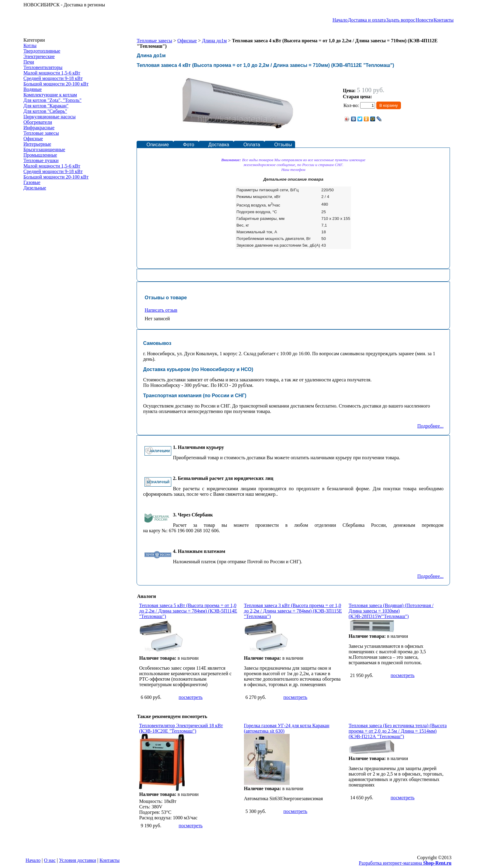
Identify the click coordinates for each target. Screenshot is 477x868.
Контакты (444, 20)
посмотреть (191, 697)
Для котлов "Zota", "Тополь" (52, 100)
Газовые (32, 182)
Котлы (30, 45)
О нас (50, 860)
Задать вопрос (401, 20)
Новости (424, 20)
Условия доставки (78, 860)
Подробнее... (430, 426)
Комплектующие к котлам (50, 95)
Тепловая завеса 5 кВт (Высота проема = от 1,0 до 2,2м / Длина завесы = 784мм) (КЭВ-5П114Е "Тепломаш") (188, 611)
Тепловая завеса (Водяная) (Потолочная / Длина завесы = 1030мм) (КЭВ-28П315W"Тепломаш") (391, 611)
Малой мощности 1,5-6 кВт (52, 73)
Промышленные (40, 155)
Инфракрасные (39, 128)
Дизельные (35, 188)
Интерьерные (37, 144)
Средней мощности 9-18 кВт (53, 78)
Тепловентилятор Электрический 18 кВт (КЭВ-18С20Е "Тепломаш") (181, 728)
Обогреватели (38, 122)
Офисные (33, 139)
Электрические (39, 56)
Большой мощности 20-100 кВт (56, 84)
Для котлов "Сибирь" (45, 111)
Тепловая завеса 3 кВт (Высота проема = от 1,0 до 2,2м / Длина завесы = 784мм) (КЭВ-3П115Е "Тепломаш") (293, 611)
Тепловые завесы (41, 133)
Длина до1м (214, 41)
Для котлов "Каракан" (46, 106)
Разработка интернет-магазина (405, 863)
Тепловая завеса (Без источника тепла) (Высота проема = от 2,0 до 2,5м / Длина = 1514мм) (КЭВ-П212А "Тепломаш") (398, 731)
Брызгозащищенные (44, 149)
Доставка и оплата (367, 20)
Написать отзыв (161, 310)
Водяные (33, 89)
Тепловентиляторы (43, 67)
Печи (29, 62)
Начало (340, 20)
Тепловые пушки (41, 160)
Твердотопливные (42, 51)
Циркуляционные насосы (49, 117)
